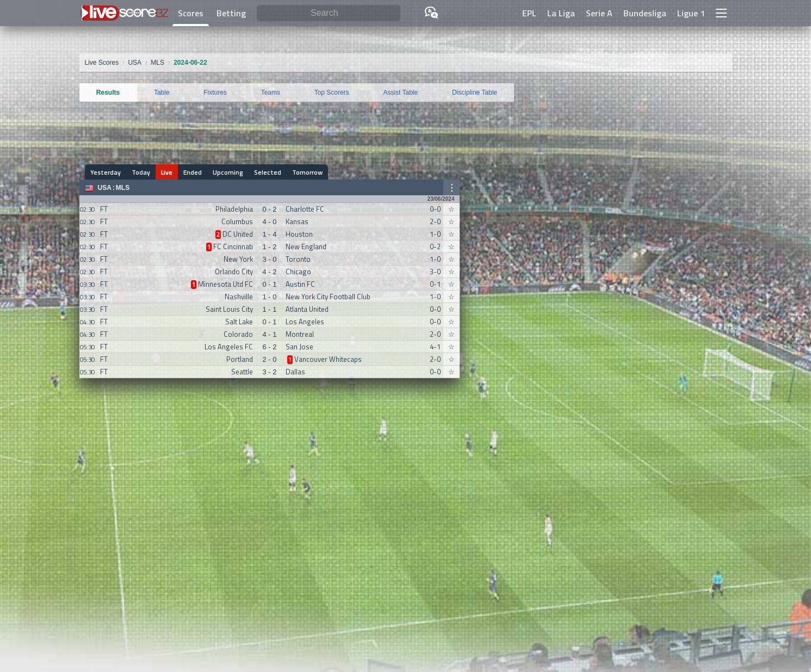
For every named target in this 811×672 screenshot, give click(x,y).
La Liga (561, 13)
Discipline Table (475, 93)
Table (162, 93)
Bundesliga (645, 13)
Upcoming (228, 172)
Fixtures (215, 93)
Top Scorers (332, 93)
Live (167, 172)
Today (141, 172)
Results (108, 93)
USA (105, 188)
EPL (529, 13)
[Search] (329, 13)
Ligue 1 (691, 13)
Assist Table (400, 93)
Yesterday (106, 172)
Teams (271, 93)
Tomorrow (307, 172)
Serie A (599, 13)
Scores (191, 13)
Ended (193, 172)
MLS (123, 188)
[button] (721, 13)
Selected (268, 172)
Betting (231, 13)
